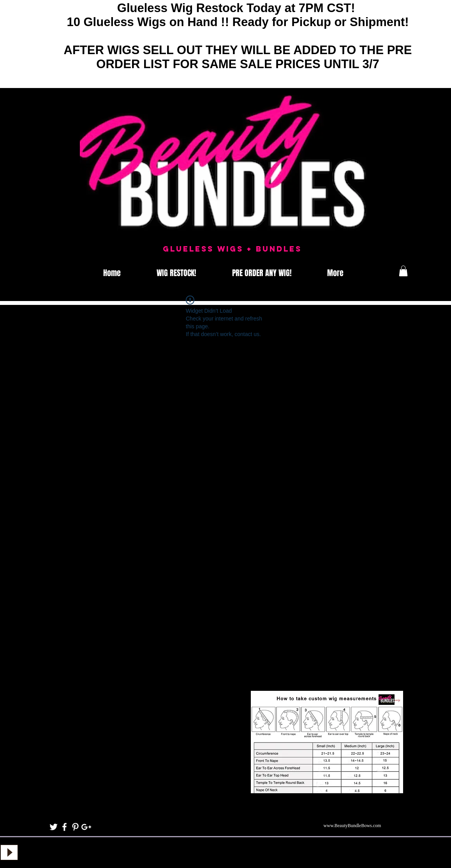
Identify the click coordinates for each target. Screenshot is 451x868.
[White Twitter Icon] (54, 827)
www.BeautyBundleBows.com (352, 826)
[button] (403, 271)
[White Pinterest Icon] (75, 827)
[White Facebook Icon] (64, 827)
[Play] (9, 852)
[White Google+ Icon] (86, 827)
